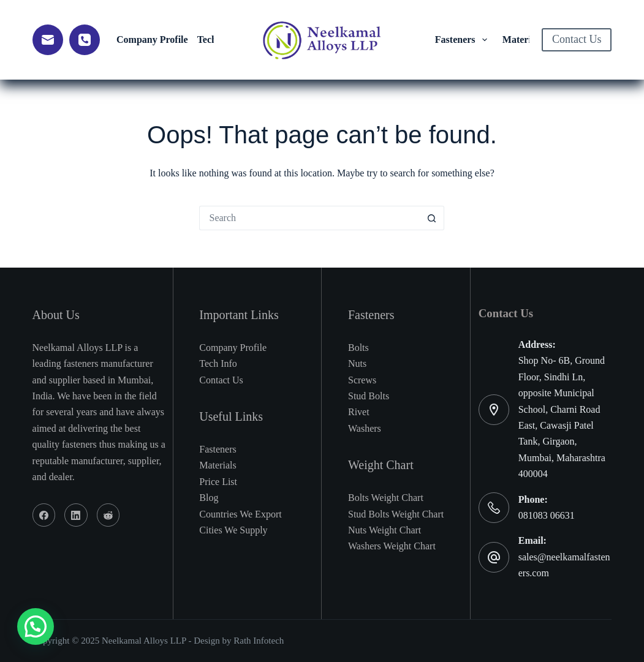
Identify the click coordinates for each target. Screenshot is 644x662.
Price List (218, 482)
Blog (209, 498)
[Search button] (432, 218)
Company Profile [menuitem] (152, 39)
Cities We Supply (233, 530)
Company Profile (233, 348)
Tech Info (218, 363)
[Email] (48, 40)
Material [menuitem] (529, 40)
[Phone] (85, 40)
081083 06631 (547, 515)
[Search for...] (309, 218)
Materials (218, 465)
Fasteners (218, 449)
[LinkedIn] (76, 515)
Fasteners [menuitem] (463, 40)
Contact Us (577, 39)
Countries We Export (240, 514)
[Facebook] (44, 515)
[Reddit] (108, 515)
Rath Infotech (259, 641)
